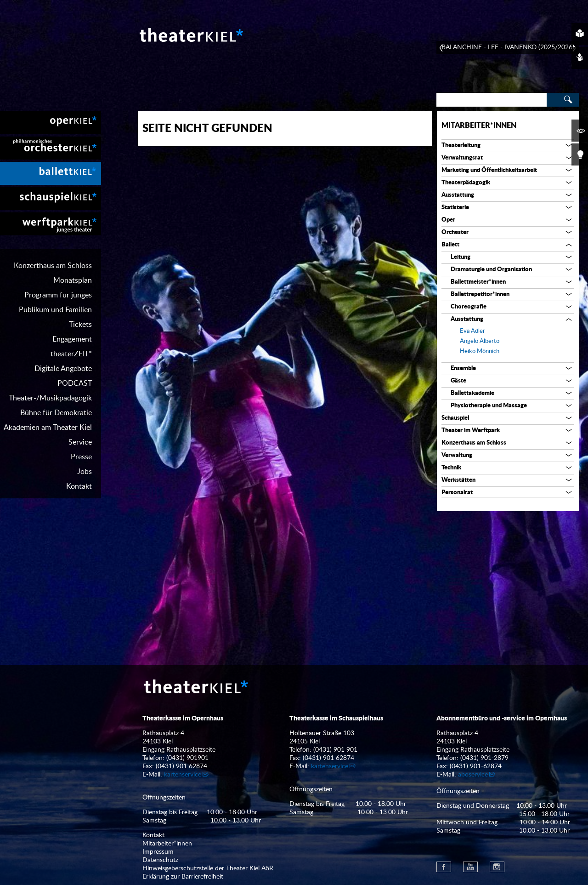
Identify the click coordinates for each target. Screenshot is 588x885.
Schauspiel (455, 418)
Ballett (450, 245)
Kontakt (79, 486)
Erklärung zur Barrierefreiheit (183, 877)
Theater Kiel (191, 35)
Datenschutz (160, 860)
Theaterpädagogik (466, 183)
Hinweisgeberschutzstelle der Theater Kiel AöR (208, 868)
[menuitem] (51, 123)
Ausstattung (458, 195)
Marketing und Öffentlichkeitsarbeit (489, 170)
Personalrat (457, 493)
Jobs (85, 472)
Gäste (458, 381)
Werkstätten (458, 480)
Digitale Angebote (63, 369)
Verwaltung (457, 455)
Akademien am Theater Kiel (48, 428)
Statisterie (455, 208)
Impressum (158, 852)
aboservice (473, 775)
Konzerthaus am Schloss (53, 266)
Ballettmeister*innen (478, 282)
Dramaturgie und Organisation (491, 270)
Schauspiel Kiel (51, 199)
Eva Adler (472, 331)
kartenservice (183, 775)
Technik (451, 468)
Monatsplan (73, 280)
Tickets (80, 325)
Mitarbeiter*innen (479, 126)
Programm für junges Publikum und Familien (55, 303)
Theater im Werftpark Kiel (51, 224)
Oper (448, 220)
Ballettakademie (472, 393)
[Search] (492, 100)
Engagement (72, 339)
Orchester (455, 232)
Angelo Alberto (480, 341)
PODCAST (75, 383)
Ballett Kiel (51, 173)
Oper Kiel (51, 123)
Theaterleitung (461, 146)
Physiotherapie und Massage (489, 406)
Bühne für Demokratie (56, 413)
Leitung (461, 257)
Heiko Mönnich (480, 351)
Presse (81, 457)
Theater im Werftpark (471, 431)
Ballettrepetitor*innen (480, 294)
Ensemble (463, 368)
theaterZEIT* (71, 354)
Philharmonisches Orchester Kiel (51, 148)
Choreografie (469, 307)
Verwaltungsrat (462, 158)
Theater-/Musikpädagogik (50, 398)
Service (80, 442)
